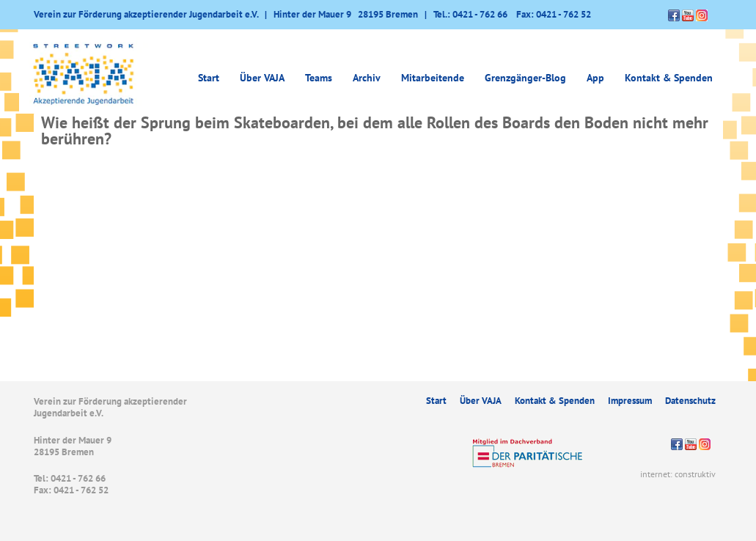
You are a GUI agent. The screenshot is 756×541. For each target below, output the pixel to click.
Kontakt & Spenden (669, 78)
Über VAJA (262, 78)
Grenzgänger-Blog (525, 78)
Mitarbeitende (433, 78)
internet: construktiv (678, 474)
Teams (319, 78)
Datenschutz (690, 401)
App (595, 78)
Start (209, 78)
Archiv (367, 78)
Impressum (630, 401)
